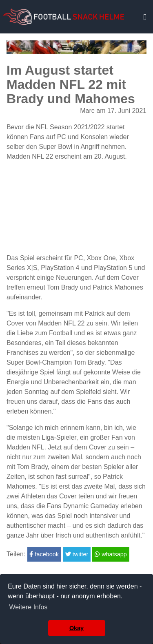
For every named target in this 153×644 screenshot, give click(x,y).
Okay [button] (76, 628)
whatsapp (111, 554)
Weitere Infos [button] (28, 607)
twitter (77, 554)
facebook (44, 554)
